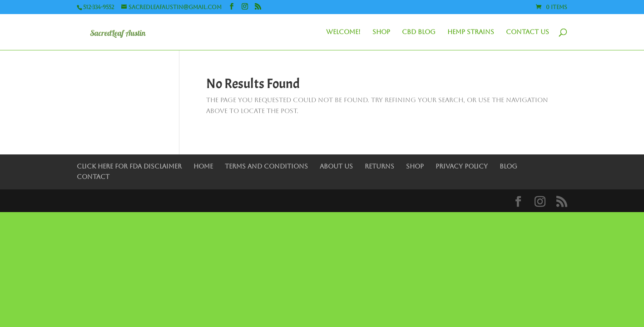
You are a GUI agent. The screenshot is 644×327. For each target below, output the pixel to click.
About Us (336, 166)
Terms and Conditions (266, 166)
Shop (381, 32)
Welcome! (343, 32)
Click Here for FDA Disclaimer (129, 166)
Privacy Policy (462, 166)
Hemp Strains (471, 32)
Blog (508, 166)
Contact (93, 177)
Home (203, 166)
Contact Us (528, 32)
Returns (379, 166)
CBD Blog (419, 32)
